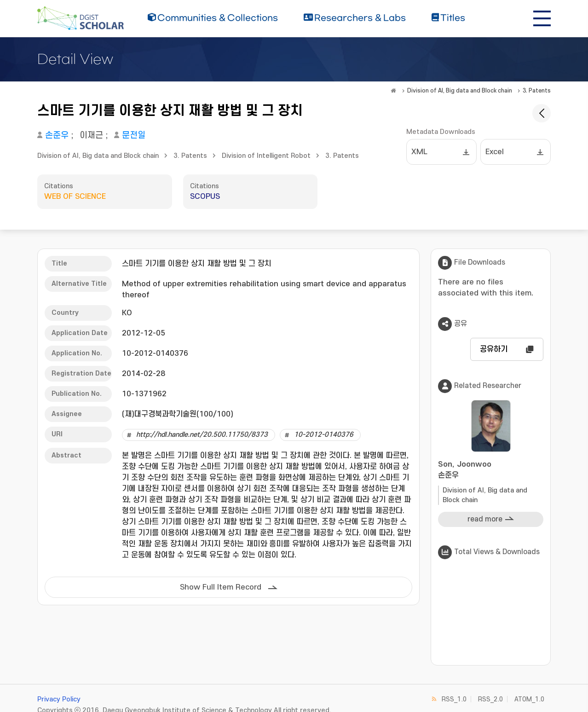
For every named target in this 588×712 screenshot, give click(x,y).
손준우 (57, 136)
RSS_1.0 (454, 699)
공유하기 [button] (494, 349)
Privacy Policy (59, 699)
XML (419, 152)
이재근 (91, 136)
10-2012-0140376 (324, 435)
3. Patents (537, 91)
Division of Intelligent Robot (266, 156)
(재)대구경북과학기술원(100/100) (178, 414)
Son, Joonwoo (491, 471)
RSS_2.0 (490, 699)
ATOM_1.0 (529, 699)
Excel (495, 152)
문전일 (134, 136)
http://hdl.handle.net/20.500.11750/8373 (202, 435)
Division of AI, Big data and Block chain (460, 91)
